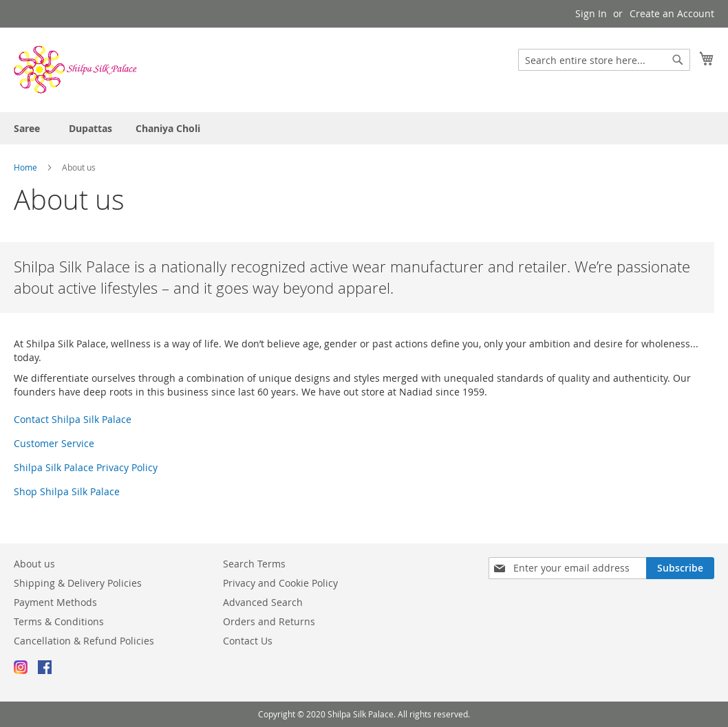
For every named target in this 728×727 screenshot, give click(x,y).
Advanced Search (263, 602)
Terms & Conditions (59, 621)
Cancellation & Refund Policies (84, 641)
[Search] (678, 60)
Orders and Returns (269, 621)
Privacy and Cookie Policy (280, 583)
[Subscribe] (680, 568)
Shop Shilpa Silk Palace (67, 491)
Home (26, 167)
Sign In (591, 13)
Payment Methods (55, 602)
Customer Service (54, 443)
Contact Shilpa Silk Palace (73, 419)
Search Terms (254, 564)
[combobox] (604, 60)
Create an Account (672, 13)
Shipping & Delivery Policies (78, 583)
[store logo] (76, 69)
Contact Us (248, 641)
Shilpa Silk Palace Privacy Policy (86, 467)
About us (34, 564)
